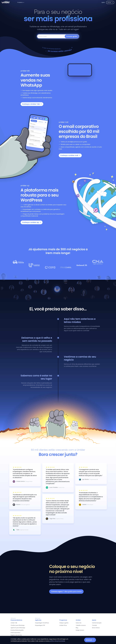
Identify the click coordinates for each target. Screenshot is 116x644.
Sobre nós (79, 623)
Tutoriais (94, 625)
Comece (72, 36)
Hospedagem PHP (40, 625)
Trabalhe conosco (81, 625)
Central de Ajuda (97, 623)
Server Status (96, 628)
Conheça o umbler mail (70, 155)
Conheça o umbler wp (32, 222)
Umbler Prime (63, 625)
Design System (80, 630)
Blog (77, 628)
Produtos (20, 2)
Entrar (109, 2)
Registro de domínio (16, 635)
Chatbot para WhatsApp (18, 625)
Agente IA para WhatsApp (18, 628)
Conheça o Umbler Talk (32, 104)
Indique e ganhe (64, 623)
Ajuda (103, 2)
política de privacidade (57, 641)
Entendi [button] (90, 640)
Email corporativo (15, 633)
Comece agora (66, 591)
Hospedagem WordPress (42, 623)
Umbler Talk (14, 623)
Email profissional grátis (17, 630)
